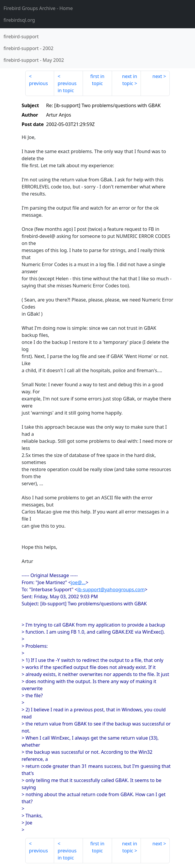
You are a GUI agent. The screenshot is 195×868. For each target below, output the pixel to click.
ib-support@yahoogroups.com (111, 589)
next (157, 76)
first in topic (97, 80)
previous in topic (67, 87)
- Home (38, 8)
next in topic (130, 80)
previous (39, 83)
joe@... (78, 582)
